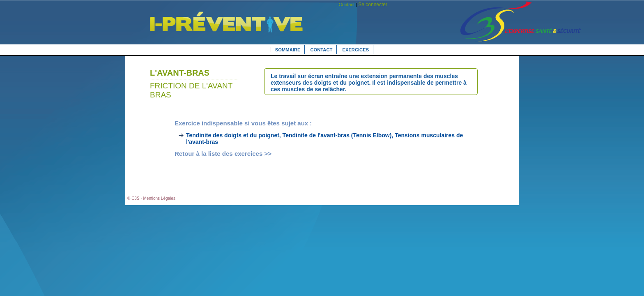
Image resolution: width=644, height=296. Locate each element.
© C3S (133, 198)
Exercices (355, 50)
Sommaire (288, 50)
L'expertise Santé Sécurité (220, 34)
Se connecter (373, 5)
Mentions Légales (159, 198)
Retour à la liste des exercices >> (223, 154)
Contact (347, 5)
